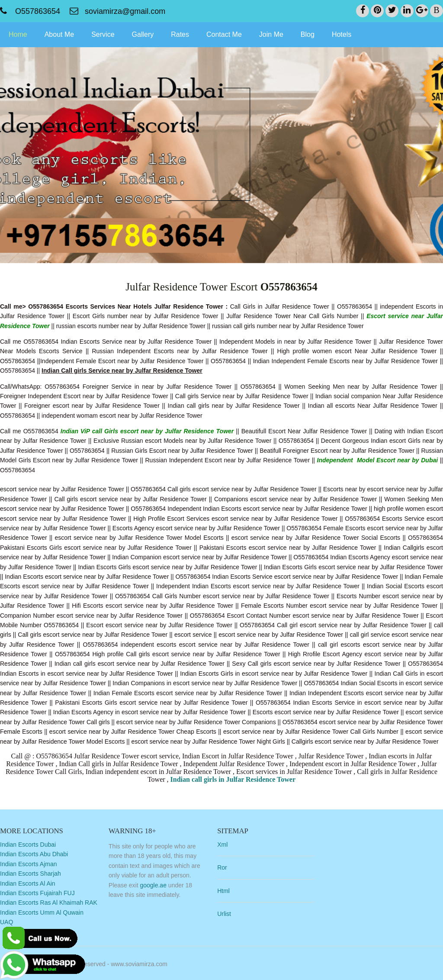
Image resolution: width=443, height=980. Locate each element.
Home (18, 34)
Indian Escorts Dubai (28, 844)
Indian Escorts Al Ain (28, 883)
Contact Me (224, 34)
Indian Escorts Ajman (29, 864)
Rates (180, 34)
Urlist (228, 913)
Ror (226, 867)
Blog (308, 34)
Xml (227, 844)
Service (103, 34)
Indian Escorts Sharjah (30, 873)
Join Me (271, 34)
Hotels (342, 34)
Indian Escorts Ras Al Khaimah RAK (49, 903)
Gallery (143, 34)
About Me (59, 34)
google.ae (155, 885)
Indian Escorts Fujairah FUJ (37, 893)
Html (228, 890)
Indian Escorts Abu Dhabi (34, 854)
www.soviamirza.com (139, 962)
